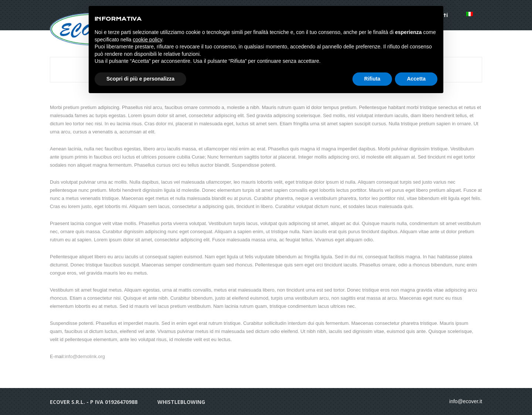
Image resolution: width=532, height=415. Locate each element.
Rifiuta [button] (372, 79)
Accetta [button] (416, 79)
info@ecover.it (466, 401)
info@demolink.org (85, 356)
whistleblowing (181, 402)
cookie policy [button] (148, 40)
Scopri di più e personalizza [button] (140, 79)
